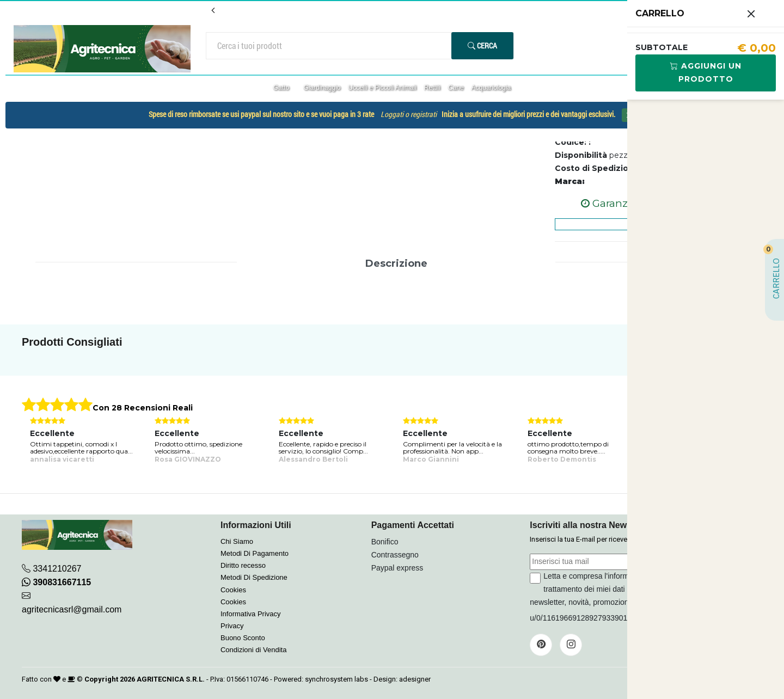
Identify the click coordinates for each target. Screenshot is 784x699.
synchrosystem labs (336, 679)
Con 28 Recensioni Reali (143, 408)
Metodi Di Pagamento (255, 553)
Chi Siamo (237, 541)
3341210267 (57, 569)
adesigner (415, 679)
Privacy (232, 626)
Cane (456, 88)
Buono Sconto (243, 638)
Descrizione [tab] (396, 263)
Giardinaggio (322, 88)
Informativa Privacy (251, 614)
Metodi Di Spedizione (254, 577)
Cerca (482, 45)
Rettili (432, 88)
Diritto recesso (243, 565)
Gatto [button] (282, 88)
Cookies (233, 590)
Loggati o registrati (409, 114)
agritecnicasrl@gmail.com (72, 609)
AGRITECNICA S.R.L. (171, 679)
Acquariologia (491, 88)
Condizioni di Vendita (253, 650)
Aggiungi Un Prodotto (706, 72)
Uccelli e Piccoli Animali (382, 88)
